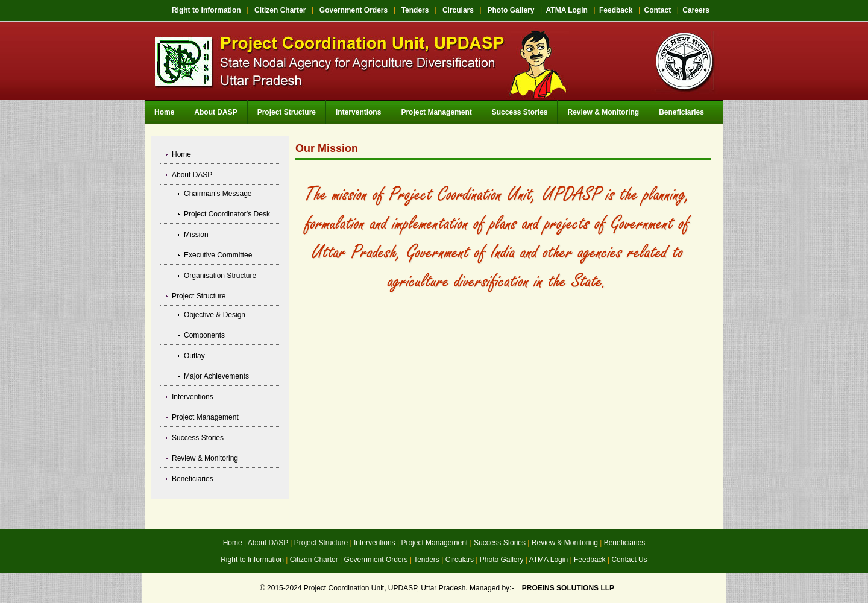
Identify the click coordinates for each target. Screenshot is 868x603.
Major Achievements (216, 376)
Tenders (415, 10)
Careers (696, 10)
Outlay (194, 356)
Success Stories (520, 112)
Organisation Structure (220, 276)
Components (204, 335)
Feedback (616, 10)
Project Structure (287, 112)
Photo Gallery (511, 10)
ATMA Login (567, 10)
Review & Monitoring (603, 112)
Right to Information (206, 10)
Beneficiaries (681, 112)
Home (164, 112)
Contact (657, 10)
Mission (196, 235)
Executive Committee (218, 255)
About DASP (215, 112)
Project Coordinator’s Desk (227, 214)
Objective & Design (215, 315)
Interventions (358, 112)
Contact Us (629, 560)
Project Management (436, 112)
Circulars (458, 10)
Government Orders (354, 10)
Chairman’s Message (218, 194)
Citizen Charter (280, 10)
